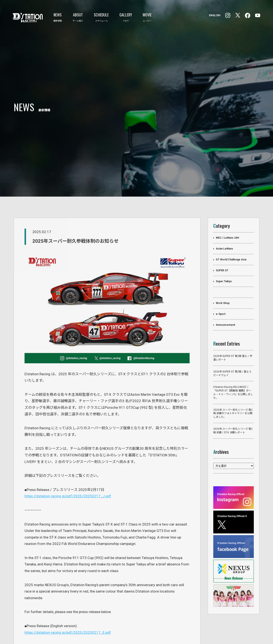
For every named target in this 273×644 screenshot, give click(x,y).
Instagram (248, 15)
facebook (228, 15)
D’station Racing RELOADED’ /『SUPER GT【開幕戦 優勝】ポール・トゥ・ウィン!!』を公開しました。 (233, 364)
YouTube (258, 15)
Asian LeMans (224, 220)
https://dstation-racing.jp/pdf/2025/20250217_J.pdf (68, 467)
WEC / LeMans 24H (227, 209)
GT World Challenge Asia (231, 231)
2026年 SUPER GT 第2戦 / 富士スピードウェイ (232, 345)
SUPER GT (222, 242)
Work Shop (223, 274)
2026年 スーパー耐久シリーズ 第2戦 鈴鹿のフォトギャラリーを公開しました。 (233, 385)
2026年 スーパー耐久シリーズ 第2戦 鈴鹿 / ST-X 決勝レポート (233, 402)
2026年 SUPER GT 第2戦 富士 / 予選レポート (233, 329)
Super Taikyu (224, 253)
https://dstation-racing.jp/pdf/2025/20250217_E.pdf (68, 604)
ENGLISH (215, 15)
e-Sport (221, 285)
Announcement (225, 296)
